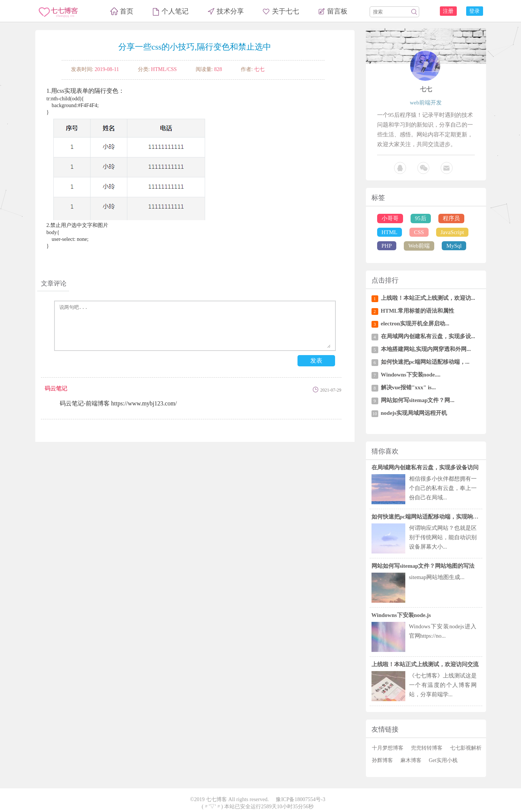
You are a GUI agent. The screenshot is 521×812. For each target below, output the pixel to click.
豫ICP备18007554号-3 (300, 799)
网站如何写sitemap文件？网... (418, 400)
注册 (448, 11)
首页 (127, 11)
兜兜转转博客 (427, 748)
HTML (390, 232)
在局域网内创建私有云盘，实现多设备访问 (425, 467)
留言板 (337, 11)
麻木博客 (411, 760)
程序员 (451, 218)
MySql (454, 246)
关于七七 (285, 11)
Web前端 (419, 246)
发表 (316, 361)
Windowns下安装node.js (401, 615)
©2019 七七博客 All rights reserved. (229, 799)
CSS (419, 232)
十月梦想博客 (388, 748)
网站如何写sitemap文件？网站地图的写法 (423, 566)
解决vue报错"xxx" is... (408, 387)
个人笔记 (175, 11)
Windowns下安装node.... (411, 375)
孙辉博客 (382, 760)
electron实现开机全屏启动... (415, 324)
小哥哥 (390, 218)
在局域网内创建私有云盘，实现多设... (428, 336)
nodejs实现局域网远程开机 (414, 413)
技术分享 (230, 11)
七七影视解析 (466, 748)
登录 (474, 11)
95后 (421, 218)
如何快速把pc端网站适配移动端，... (425, 362)
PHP (387, 246)
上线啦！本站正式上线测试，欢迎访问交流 (425, 664)
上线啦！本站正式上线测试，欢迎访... (428, 298)
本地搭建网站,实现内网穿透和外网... (426, 349)
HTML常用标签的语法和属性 (418, 311)
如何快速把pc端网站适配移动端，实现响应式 (428, 517)
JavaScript (452, 232)
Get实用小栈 (443, 760)
